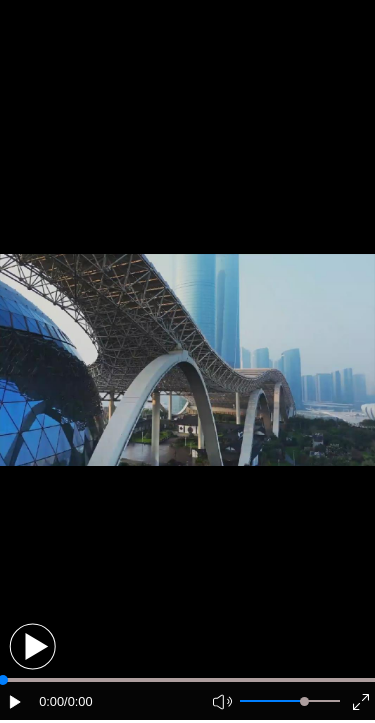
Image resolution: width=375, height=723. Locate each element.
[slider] (304, 701)
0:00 (51, 701)
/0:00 (78, 701)
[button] (32, 646)
